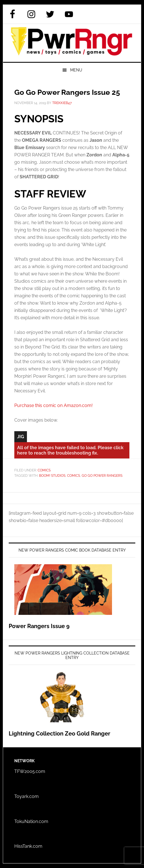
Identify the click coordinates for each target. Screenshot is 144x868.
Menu (76, 70)
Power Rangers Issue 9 (39, 626)
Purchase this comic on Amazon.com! (53, 405)
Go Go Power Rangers (102, 476)
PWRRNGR (72, 43)
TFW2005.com (30, 771)
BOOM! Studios (52, 476)
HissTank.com (28, 846)
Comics (44, 470)
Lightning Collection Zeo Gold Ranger (60, 734)
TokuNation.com (31, 821)
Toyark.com (27, 796)
